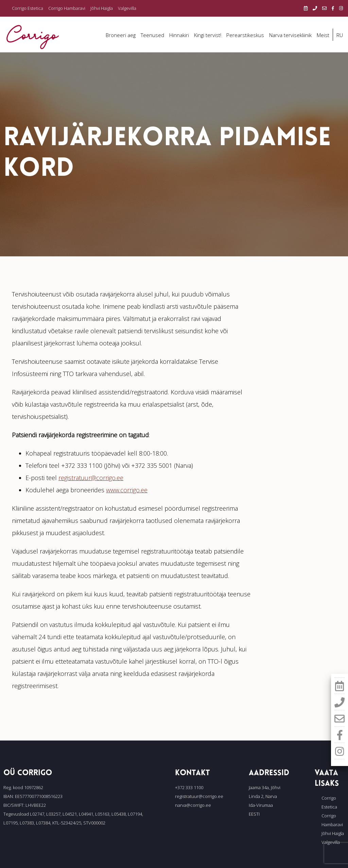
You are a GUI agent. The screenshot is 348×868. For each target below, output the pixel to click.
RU (340, 35)
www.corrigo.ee (127, 490)
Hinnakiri (179, 35)
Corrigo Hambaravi (67, 8)
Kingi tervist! (208, 35)
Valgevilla (127, 8)
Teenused (152, 35)
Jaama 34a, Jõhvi (265, 787)
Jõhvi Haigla (102, 8)
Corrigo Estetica (28, 8)
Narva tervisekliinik (290, 35)
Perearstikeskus (245, 35)
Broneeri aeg (121, 35)
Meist (323, 35)
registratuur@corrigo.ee (91, 478)
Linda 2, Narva (263, 796)
